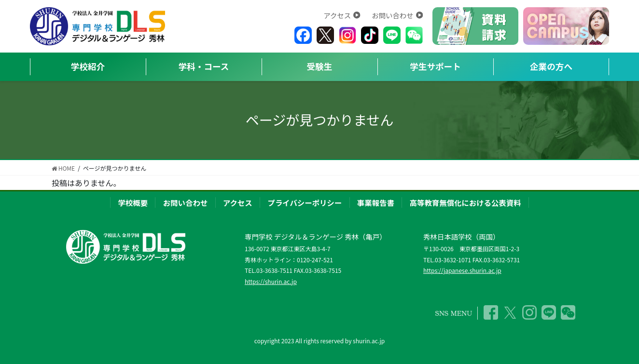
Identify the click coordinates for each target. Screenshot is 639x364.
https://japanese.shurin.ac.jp (462, 270)
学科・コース (204, 66)
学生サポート (435, 66)
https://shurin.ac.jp (271, 281)
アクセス (342, 15)
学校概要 (133, 202)
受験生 (320, 66)
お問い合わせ (397, 15)
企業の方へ (551, 66)
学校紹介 (88, 66)
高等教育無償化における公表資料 (465, 202)
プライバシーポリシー (305, 202)
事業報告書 (376, 202)
